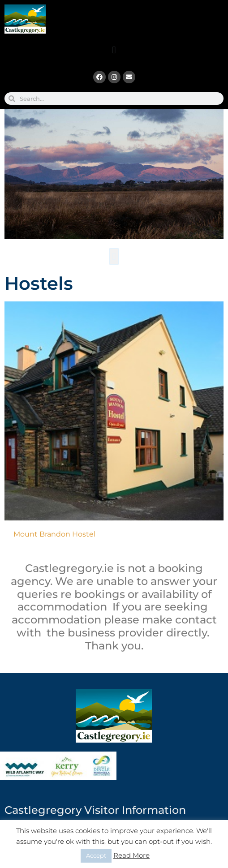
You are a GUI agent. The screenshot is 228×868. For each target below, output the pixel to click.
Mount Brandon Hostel (54, 530)
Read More (131, 855)
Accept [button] (96, 855)
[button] (114, 50)
